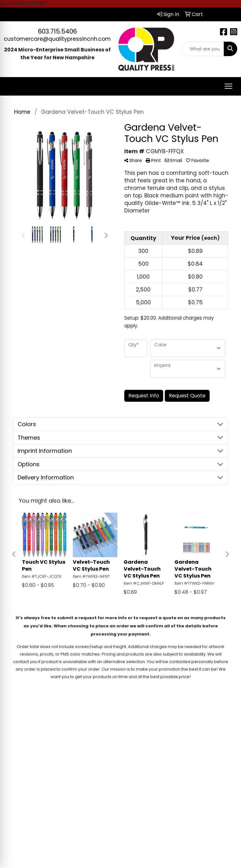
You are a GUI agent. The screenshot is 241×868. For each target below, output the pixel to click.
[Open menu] (228, 86)
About (163, 720)
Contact (226, 720)
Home (132, 720)
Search (194, 720)
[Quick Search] (203, 49)
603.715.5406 (57, 31)
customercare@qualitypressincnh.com (57, 39)
